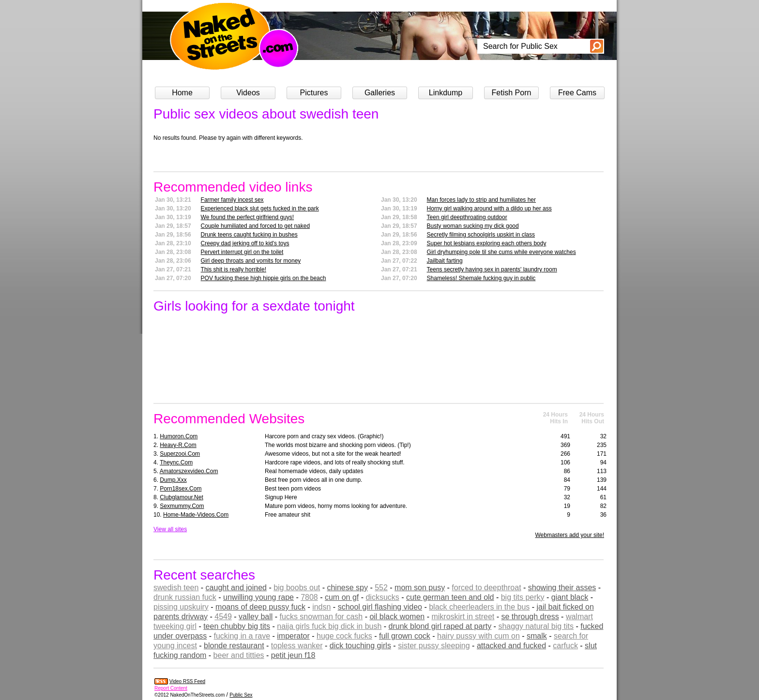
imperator (293, 636)
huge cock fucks (344, 636)
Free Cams (577, 93)
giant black (570, 597)
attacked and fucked (511, 646)
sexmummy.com (182, 506)
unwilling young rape (258, 597)
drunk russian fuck (185, 597)
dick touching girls (360, 646)
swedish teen (176, 588)
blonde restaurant (234, 646)
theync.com (176, 462)
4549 (223, 617)
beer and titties (239, 655)
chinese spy (347, 588)
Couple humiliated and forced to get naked (256, 226)
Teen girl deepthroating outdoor (467, 217)
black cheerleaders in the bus (479, 607)
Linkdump (446, 93)
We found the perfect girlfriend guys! (248, 217)
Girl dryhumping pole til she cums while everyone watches (501, 252)
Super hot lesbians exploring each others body (487, 243)
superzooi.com (180, 454)
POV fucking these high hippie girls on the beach (264, 278)
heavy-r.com (178, 445)
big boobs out (297, 588)
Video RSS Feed (187, 681)
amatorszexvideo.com (189, 471)
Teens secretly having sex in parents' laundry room (492, 269)
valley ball (256, 617)
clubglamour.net (181, 497)
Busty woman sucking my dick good (473, 226)
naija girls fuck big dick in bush (329, 626)
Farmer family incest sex (232, 200)
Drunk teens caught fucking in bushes (249, 235)
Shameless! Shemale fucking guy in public (481, 278)
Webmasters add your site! (569, 535)
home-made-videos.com (196, 515)
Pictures (314, 93)
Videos (248, 93)
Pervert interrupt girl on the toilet (242, 252)
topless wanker (297, 646)
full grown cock (405, 636)
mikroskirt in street (463, 617)
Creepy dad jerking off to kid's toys (245, 243)
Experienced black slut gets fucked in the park (260, 209)
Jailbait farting (445, 261)
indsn (321, 607)
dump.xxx (173, 480)
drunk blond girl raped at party (440, 626)
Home (182, 93)
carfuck (565, 646)
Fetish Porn (512, 93)
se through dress (530, 617)
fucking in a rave (242, 636)
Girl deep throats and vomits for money (251, 261)
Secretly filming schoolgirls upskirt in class (481, 235)
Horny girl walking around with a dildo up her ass (489, 209)
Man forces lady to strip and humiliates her (481, 200)
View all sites (170, 529)
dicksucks (382, 597)
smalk (537, 636)
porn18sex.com (181, 489)
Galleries (380, 93)
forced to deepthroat (486, 588)
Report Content (171, 688)
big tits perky (523, 597)
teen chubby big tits (237, 626)
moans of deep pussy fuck (260, 607)
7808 (309, 597)
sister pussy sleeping (434, 646)
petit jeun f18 (293, 655)
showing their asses (562, 588)
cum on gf (342, 597)
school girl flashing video (380, 607)
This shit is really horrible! (234, 269)
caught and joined (236, 588)
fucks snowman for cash (321, 617)
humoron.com (179, 436)
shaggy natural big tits (536, 626)
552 (381, 588)
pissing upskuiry (181, 607)
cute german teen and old (450, 597)
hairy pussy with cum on (478, 636)
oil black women (397, 617)
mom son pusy (420, 588)
